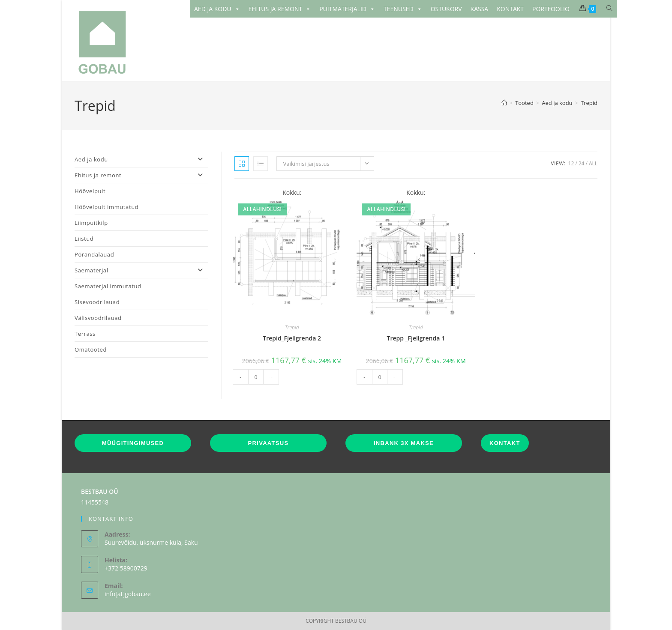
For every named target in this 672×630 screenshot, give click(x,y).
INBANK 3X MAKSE (404, 443)
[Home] (504, 103)
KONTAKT (510, 9)
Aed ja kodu (141, 159)
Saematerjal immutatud (108, 286)
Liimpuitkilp (91, 223)
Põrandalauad (94, 254)
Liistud (84, 239)
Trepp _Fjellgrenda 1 (416, 338)
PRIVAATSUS (268, 443)
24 (582, 163)
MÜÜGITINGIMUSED (133, 443)
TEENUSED (403, 9)
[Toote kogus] (256, 377)
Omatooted (91, 349)
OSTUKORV (446, 9)
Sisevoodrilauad (97, 302)
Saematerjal (141, 270)
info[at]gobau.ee (128, 594)
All (593, 163)
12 (571, 163)
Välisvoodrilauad (98, 318)
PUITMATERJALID (347, 9)
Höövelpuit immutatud (106, 207)
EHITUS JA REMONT (280, 9)
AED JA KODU (217, 9)
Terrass (85, 334)
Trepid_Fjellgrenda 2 (292, 338)
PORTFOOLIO (551, 9)
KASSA (480, 9)
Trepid (589, 103)
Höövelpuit (90, 191)
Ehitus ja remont (141, 175)
